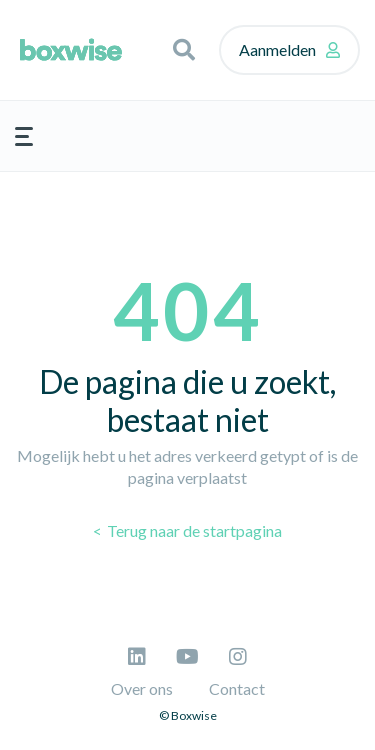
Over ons (142, 688)
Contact (237, 688)
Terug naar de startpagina (193, 530)
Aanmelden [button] (277, 49)
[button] (184, 50)
